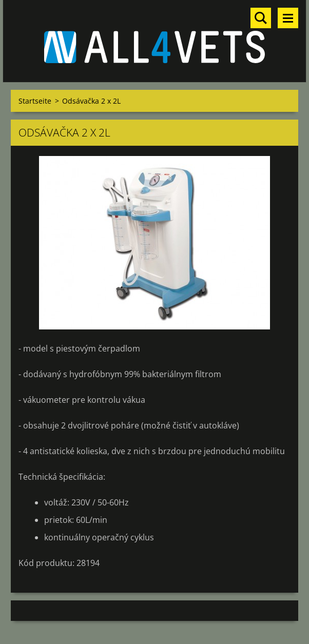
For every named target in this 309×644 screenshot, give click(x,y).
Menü (288, 18)
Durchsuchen (261, 18)
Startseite (35, 101)
